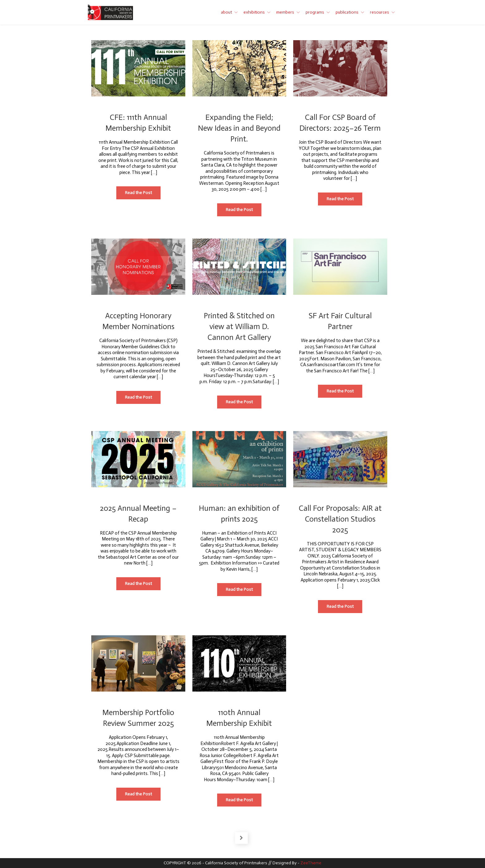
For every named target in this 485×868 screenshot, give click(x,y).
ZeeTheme (311, 863)
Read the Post (143, 195)
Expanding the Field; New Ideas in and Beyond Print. (239, 128)
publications (347, 12)
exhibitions (254, 12)
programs (315, 12)
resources (380, 12)
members (285, 12)
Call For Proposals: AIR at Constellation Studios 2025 (340, 519)
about (226, 12)
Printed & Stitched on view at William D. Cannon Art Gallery (239, 326)
